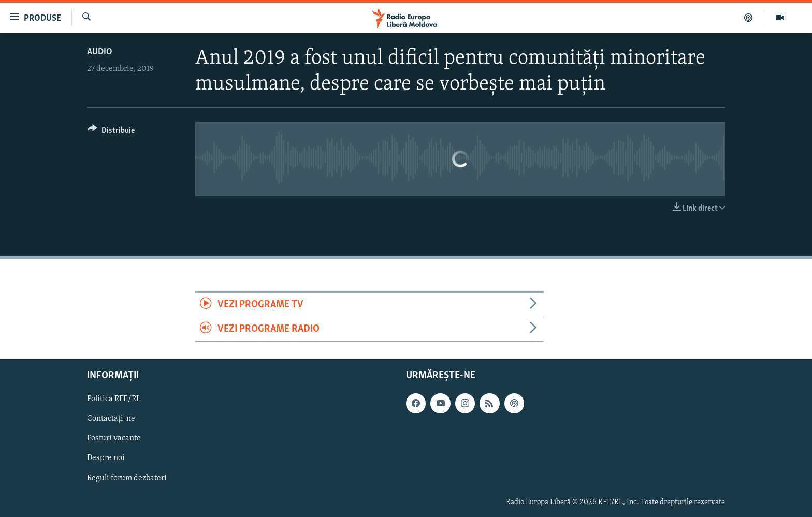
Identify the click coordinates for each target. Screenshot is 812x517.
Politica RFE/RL (114, 400)
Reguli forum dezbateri (127, 478)
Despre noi (106, 459)
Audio (100, 52)
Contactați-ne (111, 419)
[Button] (111, 132)
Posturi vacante (114, 439)
